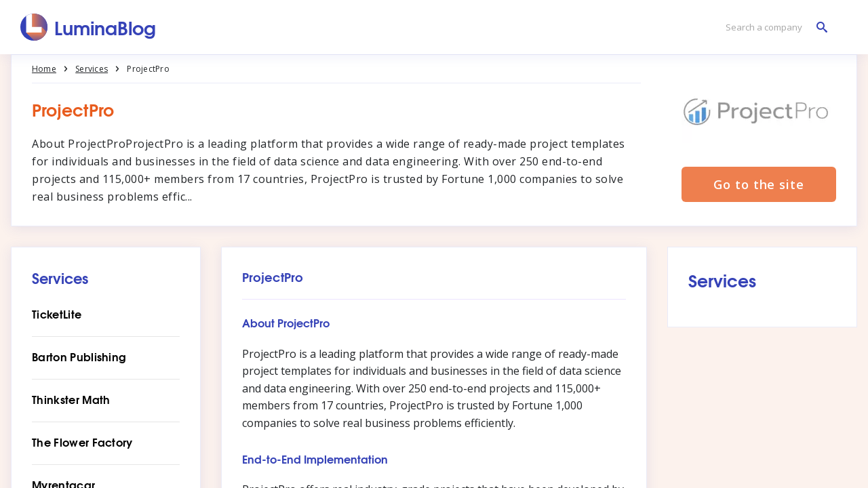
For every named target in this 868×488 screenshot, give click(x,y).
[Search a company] (773, 27)
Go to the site (759, 184)
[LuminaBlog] (88, 27)
